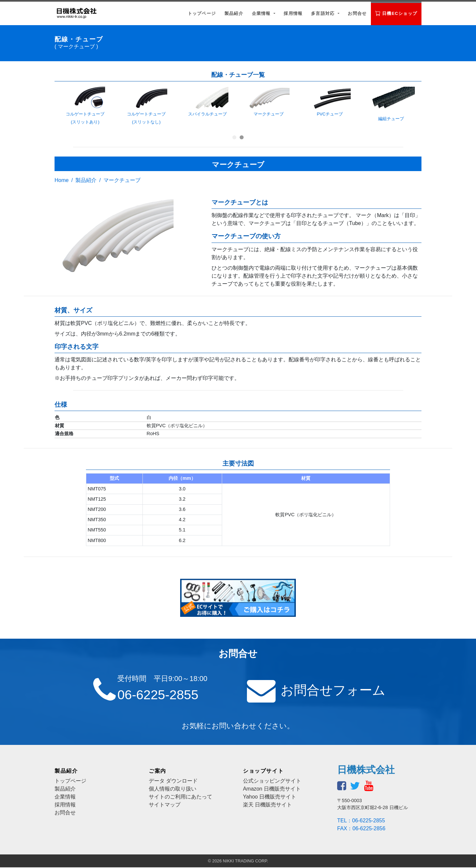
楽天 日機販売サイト (267, 805)
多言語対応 (324, 13)
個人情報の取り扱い (173, 789)
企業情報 (262, 13)
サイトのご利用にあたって (180, 797)
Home (62, 180)
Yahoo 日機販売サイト (270, 797)
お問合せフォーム (333, 690)
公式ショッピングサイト (272, 781)
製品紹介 (234, 13)
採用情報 (293, 13)
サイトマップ (165, 805)
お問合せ (357, 13)
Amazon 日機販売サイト (272, 789)
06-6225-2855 (159, 695)
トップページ (202, 13)
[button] (234, 137)
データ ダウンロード (173, 781)
